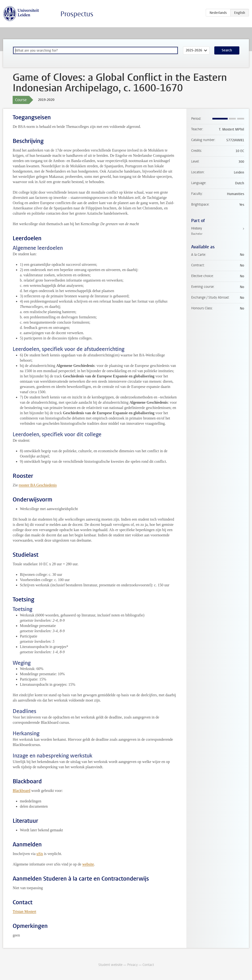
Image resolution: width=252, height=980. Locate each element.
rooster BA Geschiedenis (38, 485)
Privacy (132, 965)
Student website (110, 965)
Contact (148, 965)
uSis (40, 854)
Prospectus (77, 14)
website (88, 864)
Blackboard (21, 791)
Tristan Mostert (24, 912)
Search (227, 50)
